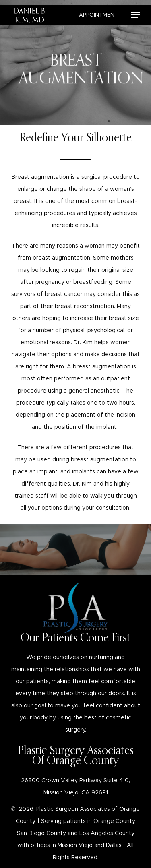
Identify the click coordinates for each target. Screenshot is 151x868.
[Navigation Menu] (136, 15)
